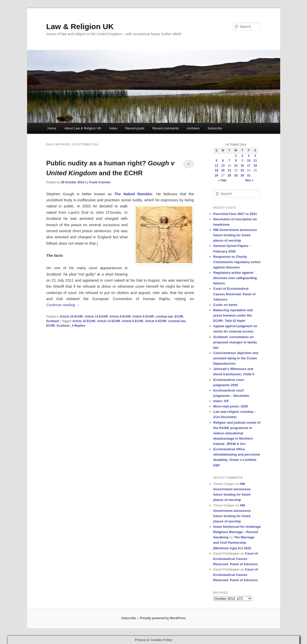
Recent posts (135, 128)
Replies (79, 326)
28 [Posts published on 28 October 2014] (229, 175)
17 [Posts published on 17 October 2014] (249, 166)
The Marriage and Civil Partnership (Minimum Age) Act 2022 (234, 543)
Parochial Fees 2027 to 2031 (235, 214)
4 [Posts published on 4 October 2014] (255, 156)
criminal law (164, 317)
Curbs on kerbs (225, 305)
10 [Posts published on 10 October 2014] (249, 161)
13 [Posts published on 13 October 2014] (223, 166)
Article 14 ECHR (96, 317)
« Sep (222, 180)
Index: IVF (221, 401)
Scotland (53, 321)
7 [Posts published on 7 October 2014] (229, 161)
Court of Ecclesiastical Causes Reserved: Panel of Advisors (234, 294)
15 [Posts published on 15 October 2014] (236, 166)
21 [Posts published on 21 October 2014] (229, 170)
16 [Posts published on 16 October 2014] (242, 166)
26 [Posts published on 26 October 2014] (217, 175)
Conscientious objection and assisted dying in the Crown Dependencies (236, 358)
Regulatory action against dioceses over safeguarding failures (235, 278)
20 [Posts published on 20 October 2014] (223, 170)
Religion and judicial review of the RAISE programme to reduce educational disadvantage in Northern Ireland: (237, 433)
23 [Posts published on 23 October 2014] (242, 170)
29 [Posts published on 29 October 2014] (236, 175)
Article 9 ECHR (143, 317)
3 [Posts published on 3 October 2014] (249, 156)
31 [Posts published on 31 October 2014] (249, 175)
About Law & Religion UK (83, 128)
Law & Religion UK (80, 26)
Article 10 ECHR (71, 317)
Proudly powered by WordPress (163, 618)
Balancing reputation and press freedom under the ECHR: (233, 315)
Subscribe (215, 128)
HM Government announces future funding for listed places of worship (235, 235)
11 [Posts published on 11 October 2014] (255, 161)
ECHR (179, 317)
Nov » (249, 180)
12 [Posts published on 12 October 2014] (217, 166)
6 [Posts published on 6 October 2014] (223, 161)
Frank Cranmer (100, 182)
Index (113, 128)
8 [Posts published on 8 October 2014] (236, 161)
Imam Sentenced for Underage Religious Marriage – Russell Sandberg (237, 532)
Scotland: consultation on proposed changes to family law (235, 342)
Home (52, 128)
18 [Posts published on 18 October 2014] (255, 166)
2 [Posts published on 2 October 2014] (242, 156)
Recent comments (166, 128)
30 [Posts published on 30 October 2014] (242, 175)
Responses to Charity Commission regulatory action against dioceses (237, 262)
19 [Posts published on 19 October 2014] (217, 170)
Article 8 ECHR (120, 317)
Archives (193, 128)
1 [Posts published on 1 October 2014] (236, 156)
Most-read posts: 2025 (231, 406)
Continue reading (63, 305)
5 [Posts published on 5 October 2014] (217, 161)
